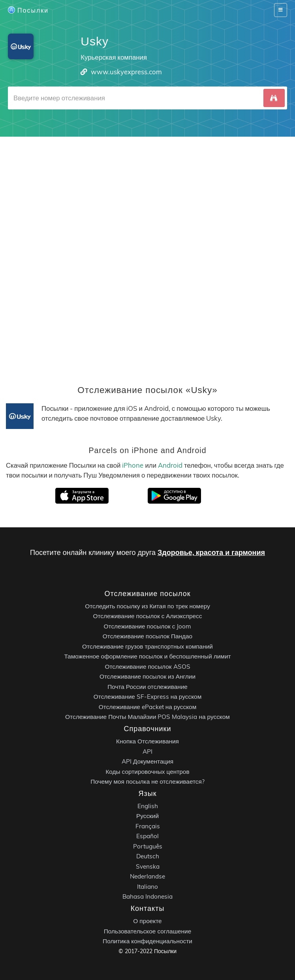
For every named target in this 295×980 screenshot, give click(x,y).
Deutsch (148, 857)
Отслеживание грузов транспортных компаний (147, 646)
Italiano (147, 887)
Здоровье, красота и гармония (211, 552)
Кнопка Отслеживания (147, 741)
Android (170, 465)
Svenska (148, 866)
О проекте (147, 921)
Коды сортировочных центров (147, 772)
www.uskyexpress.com (126, 72)
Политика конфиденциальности (147, 941)
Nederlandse (147, 877)
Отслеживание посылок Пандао (147, 637)
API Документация (147, 761)
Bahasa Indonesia (147, 897)
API (147, 751)
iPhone (133, 465)
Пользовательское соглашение (147, 931)
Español (147, 836)
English (148, 806)
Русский (147, 816)
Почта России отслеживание (147, 687)
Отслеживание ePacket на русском (147, 707)
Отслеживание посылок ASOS (147, 667)
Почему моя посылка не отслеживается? (147, 782)
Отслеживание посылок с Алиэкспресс (148, 616)
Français (148, 826)
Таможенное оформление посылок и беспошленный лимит (147, 657)
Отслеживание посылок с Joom (148, 626)
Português (148, 846)
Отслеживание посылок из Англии (147, 677)
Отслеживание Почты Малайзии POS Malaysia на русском (147, 717)
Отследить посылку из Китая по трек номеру (147, 606)
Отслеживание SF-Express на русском (147, 697)
